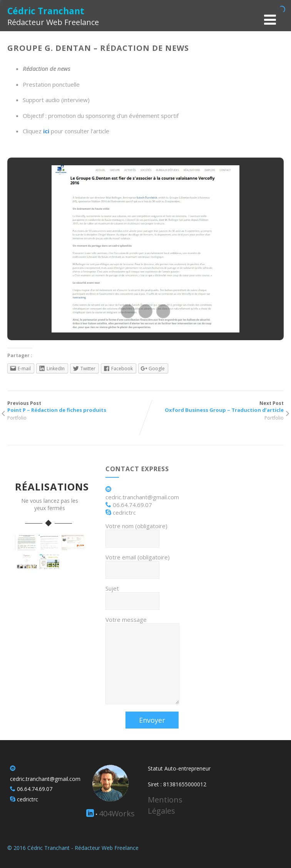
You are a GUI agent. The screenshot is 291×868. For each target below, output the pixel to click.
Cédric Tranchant (46, 11)
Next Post (215, 407)
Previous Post (76, 407)
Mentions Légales (165, 805)
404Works (117, 813)
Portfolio (17, 418)
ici (46, 131)
